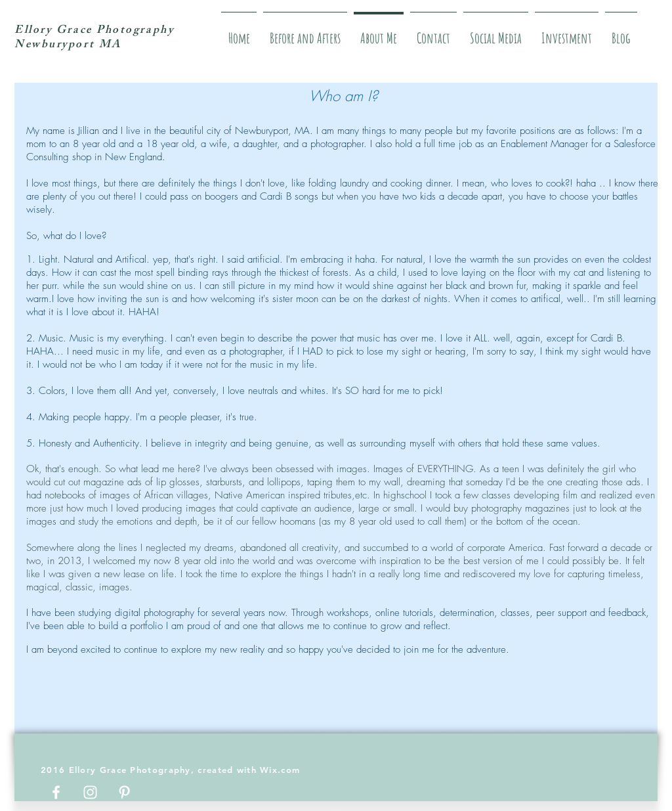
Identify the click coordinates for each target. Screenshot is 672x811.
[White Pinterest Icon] (124, 792)
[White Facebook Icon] (56, 792)
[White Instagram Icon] (90, 792)
